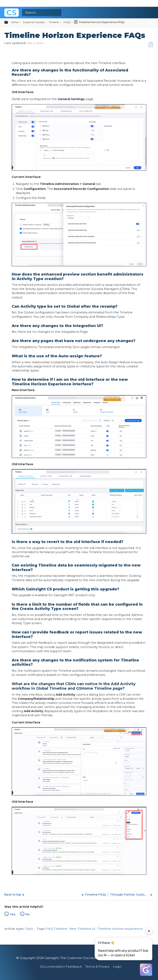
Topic (29, 929)
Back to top (13, 895)
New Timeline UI (82, 929)
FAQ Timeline (57, 929)
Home (15, 22)
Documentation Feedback (61, 967)
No (28, 914)
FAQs (67, 22)
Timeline (54, 22)
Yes (13, 914)
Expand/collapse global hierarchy (9, 22)
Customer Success (34, 22)
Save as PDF (151, 45)
